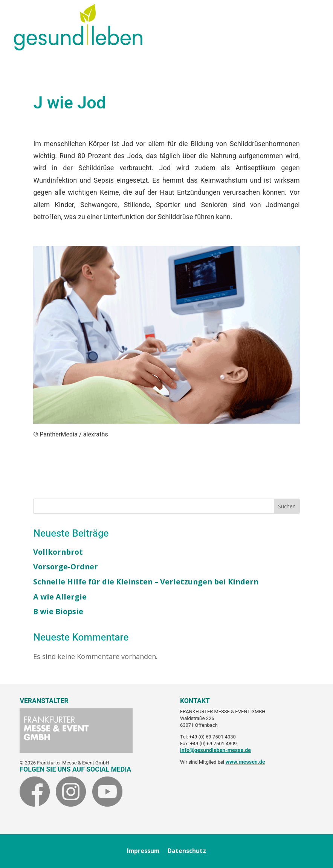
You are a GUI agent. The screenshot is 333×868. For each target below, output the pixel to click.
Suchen (287, 506)
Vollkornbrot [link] (58, 552)
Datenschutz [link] (187, 852)
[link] (78, 48)
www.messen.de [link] (245, 762)
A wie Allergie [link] (60, 597)
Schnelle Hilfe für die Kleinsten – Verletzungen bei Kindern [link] (146, 582)
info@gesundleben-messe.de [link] (215, 750)
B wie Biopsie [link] (58, 611)
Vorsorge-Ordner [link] (66, 567)
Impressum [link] (143, 852)
